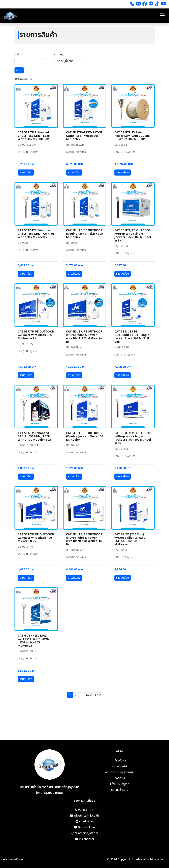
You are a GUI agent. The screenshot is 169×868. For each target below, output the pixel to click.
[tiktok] (157, 4)
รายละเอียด (26, 172)
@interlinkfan (84, 827)
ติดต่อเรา (120, 778)
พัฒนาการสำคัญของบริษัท (120, 772)
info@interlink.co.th (84, 816)
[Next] (89, 695)
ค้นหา (19, 70)
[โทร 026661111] (132, 4)
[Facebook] (145, 4)
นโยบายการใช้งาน (13, 859)
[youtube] (163, 4)
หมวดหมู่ (59, 54)
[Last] (98, 695)
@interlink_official (84, 833)
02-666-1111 (85, 810)
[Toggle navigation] (162, 16)
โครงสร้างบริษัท (120, 766)
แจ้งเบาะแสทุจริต (120, 784)
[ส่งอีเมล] (138, 4)
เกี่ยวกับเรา (120, 761)
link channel (84, 839)
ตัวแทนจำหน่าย (120, 790)
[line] (151, 4)
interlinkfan (85, 821)
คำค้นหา (19, 54)
